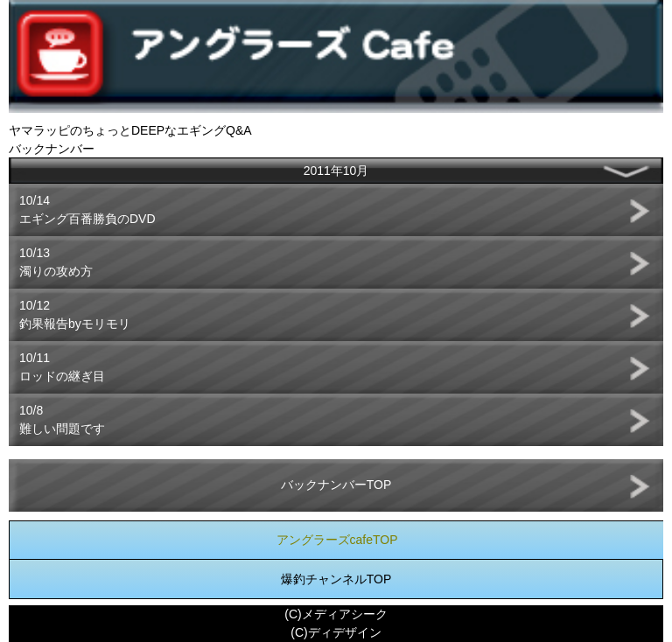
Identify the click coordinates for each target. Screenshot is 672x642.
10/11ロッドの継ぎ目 (62, 367)
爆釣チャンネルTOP (336, 579)
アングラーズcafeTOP (337, 540)
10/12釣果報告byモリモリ (75, 314)
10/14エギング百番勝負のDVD (87, 209)
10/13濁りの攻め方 (56, 262)
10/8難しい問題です (62, 419)
